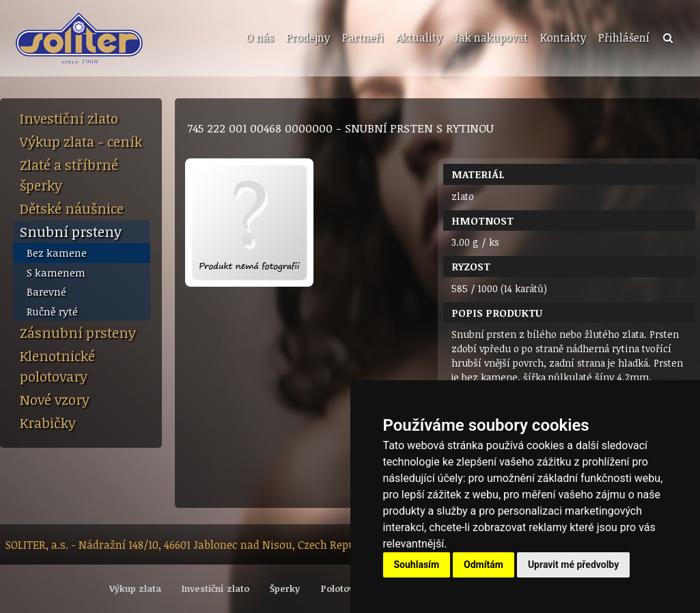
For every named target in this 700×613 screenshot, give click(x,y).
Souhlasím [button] (417, 565)
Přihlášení (624, 38)
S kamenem (56, 272)
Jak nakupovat (491, 38)
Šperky (285, 588)
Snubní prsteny (71, 231)
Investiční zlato (69, 118)
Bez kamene (57, 253)
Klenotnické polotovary (57, 366)
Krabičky (48, 423)
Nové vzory (55, 399)
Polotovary (345, 588)
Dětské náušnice (72, 208)
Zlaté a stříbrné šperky (69, 175)
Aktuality (419, 38)
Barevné (46, 291)
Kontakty (563, 38)
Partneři (363, 38)
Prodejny (308, 38)
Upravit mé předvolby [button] (573, 565)
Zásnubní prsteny (78, 332)
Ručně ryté (52, 311)
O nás (260, 38)
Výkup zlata (135, 588)
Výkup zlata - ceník (81, 141)
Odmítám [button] (484, 565)
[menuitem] (259, 38)
